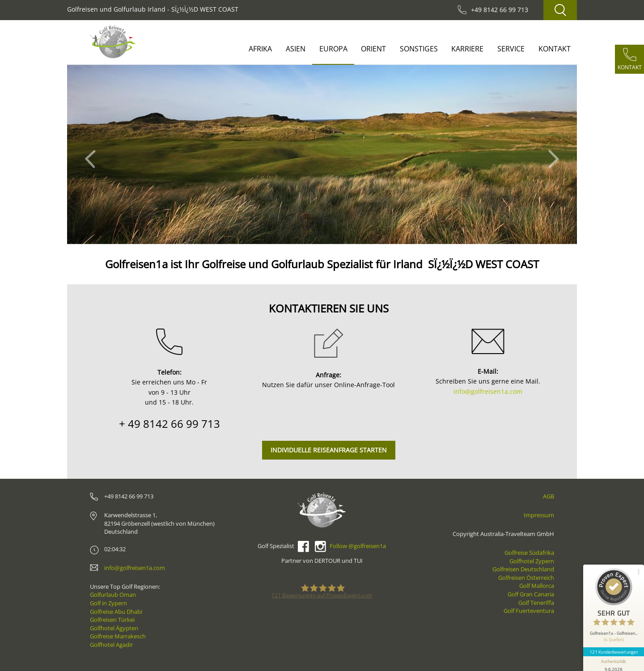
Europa (333, 49)
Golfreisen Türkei (112, 620)
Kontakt (555, 49)
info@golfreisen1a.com (488, 391)
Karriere (467, 49)
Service (511, 49)
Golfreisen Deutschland (523, 569)
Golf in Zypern (108, 603)
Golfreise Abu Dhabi (116, 612)
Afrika (260, 49)
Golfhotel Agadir (111, 645)
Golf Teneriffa (536, 603)
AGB (549, 496)
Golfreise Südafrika (529, 553)
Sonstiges (419, 49)
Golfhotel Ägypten (114, 628)
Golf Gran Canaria (531, 594)
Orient (373, 49)
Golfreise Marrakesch (118, 636)
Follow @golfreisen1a (358, 546)
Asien (296, 49)
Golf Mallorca (537, 586)
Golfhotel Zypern (532, 561)
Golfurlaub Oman (113, 595)
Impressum (539, 515)
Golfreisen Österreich (526, 578)
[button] (93, 154)
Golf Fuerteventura (529, 611)
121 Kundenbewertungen (614, 652)
